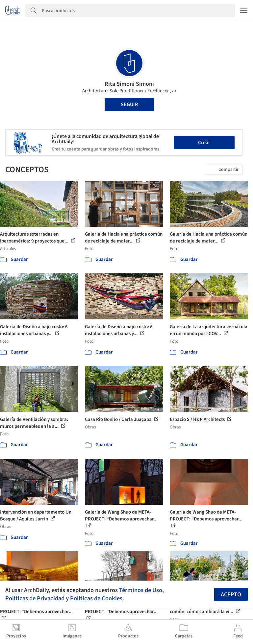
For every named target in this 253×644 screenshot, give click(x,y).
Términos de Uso (141, 590)
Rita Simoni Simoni (129, 84)
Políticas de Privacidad (35, 598)
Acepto (231, 595)
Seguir (129, 104)
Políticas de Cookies (96, 598)
